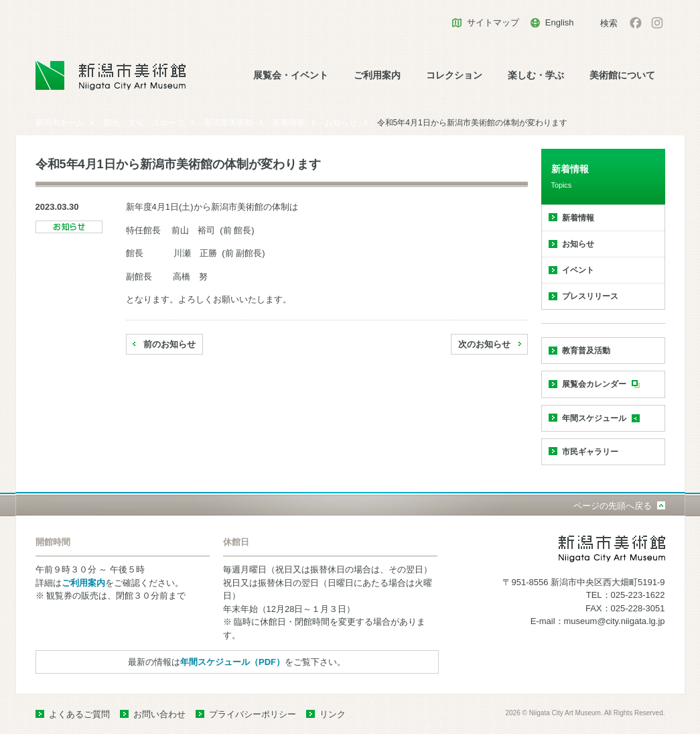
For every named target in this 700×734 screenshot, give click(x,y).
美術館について (622, 75)
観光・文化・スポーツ (144, 123)
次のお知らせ (484, 344)
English (560, 22)
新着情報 (289, 123)
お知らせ (341, 123)
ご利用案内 (377, 75)
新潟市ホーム (60, 123)
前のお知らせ (169, 344)
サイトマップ (493, 22)
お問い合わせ (159, 714)
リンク (333, 714)
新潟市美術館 (228, 123)
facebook (636, 23)
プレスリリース (590, 296)
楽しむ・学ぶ (536, 75)
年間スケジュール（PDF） (232, 662)
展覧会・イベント (291, 75)
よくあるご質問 (79, 714)
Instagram (657, 23)
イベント (578, 270)
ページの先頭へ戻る (613, 506)
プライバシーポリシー (253, 714)
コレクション (454, 75)
